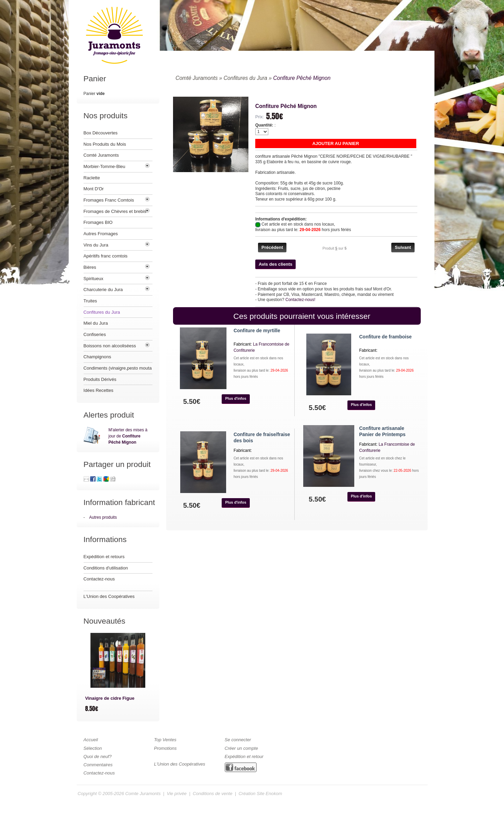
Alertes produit (109, 415)
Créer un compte (241, 748)
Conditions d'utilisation (106, 568)
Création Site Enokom (260, 794)
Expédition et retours (104, 557)
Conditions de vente (213, 794)
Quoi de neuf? (98, 756)
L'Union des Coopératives (109, 596)
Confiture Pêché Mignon (302, 78)
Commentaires (98, 765)
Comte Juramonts (143, 794)
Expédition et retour (244, 756)
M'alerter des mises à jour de (128, 436)
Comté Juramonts (196, 78)
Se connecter (238, 740)
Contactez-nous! (300, 300)
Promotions (165, 748)
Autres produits (103, 517)
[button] (336, 143)
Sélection (93, 748)
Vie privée (177, 794)
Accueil (91, 740)
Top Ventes (165, 740)
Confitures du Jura (245, 78)
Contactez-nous (99, 579)
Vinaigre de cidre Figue (110, 698)
